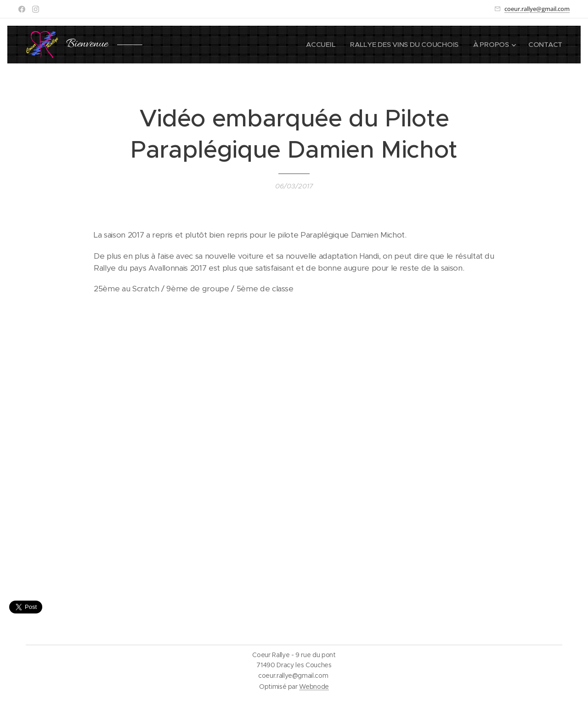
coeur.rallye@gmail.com (537, 9)
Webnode (314, 687)
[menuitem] (318, 45)
